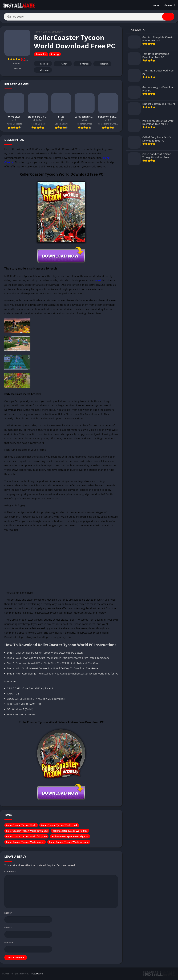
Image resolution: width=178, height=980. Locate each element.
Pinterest (82, 64)
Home (156, 5)
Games (168, 5)
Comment (10, 872)
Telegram (102, 64)
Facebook (43, 64)
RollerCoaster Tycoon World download (27, 831)
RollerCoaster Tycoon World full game (26, 837)
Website (9, 943)
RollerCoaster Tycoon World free (70, 831)
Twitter (61, 64)
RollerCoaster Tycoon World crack (59, 826)
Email (8, 928)
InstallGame (37, 974)
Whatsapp (43, 71)
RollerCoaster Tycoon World (21, 826)
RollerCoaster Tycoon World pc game (69, 842)
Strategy (55, 55)
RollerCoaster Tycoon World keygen (25, 842)
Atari (98, 281)
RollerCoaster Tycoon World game (70, 837)
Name (8, 913)
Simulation (58, 32)
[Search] (89, 17)
